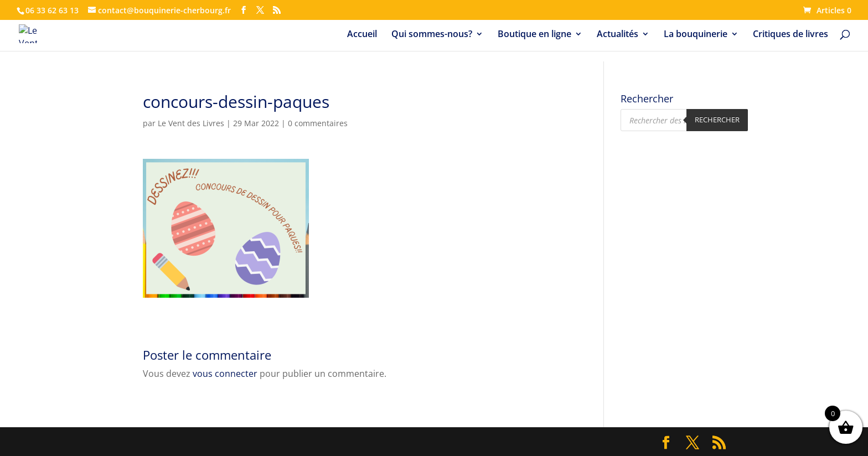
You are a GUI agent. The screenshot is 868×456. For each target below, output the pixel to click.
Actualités (618, 35)
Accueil (362, 35)
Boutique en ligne (534, 35)
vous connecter (225, 374)
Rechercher (717, 120)
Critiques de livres (790, 35)
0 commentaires (318, 123)
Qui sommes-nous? (432, 35)
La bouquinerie (696, 35)
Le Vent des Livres (191, 123)
